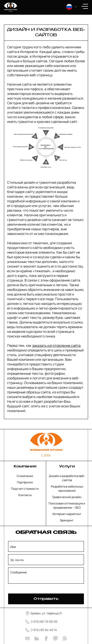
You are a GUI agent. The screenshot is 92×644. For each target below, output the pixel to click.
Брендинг (67, 520)
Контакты (25, 495)
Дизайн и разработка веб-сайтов (67, 478)
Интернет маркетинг (67, 514)
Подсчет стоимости (25, 489)
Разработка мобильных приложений (67, 489)
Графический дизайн (67, 497)
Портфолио (25, 482)
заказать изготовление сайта (56, 345)
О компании (25, 476)
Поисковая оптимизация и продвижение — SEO (67, 505)
